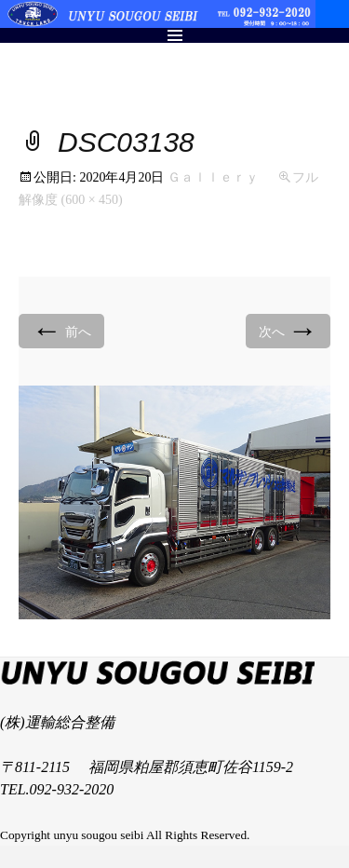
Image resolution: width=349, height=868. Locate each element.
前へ (61, 330)
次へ (289, 330)
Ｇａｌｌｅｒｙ (213, 177)
